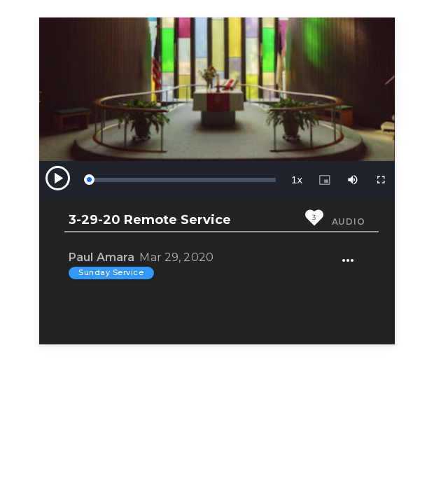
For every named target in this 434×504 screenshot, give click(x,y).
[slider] (182, 180)
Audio (349, 222)
